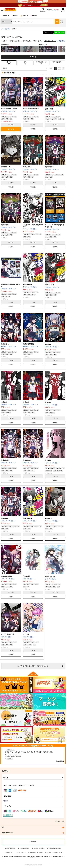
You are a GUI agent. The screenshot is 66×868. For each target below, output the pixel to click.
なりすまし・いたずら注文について (55, 853)
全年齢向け (6, 16)
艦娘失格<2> (5, 519)
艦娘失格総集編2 (6, 577)
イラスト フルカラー (14, 755)
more (37, 859)
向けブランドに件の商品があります (33, 667)
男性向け (25, 16)
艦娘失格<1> (5, 345)
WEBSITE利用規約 (11, 849)
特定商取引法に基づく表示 (36, 853)
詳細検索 (62, 22)
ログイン (55, 10)
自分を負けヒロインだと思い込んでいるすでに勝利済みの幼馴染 (30, 753)
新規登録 (47, 10)
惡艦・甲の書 (27, 285)
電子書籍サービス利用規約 (55, 849)
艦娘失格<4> (27, 461)
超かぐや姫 (10, 750)
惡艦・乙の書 (49, 285)
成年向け (15, 16)
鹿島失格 (48, 345)
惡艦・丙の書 (27, 519)
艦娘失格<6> (27, 167)
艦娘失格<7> (5, 225)
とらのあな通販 (5, 29)
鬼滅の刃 (10, 759)
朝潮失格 (48, 403)
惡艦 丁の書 (49, 110)
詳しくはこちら (60, 822)
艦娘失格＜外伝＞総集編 (53, 42)
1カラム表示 (63, 69)
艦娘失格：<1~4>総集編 (31, 109)
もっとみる (60, 762)
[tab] (25, 63)
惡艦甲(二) (48, 519)
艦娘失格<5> (49, 167)
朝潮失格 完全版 (28, 345)
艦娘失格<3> (5, 461)
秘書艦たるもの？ (51, 577)
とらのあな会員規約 (24, 849)
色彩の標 (48, 461)
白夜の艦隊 (27, 577)
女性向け (34, 16)
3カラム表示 (55, 69)
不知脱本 (26, 635)
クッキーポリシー (21, 853)
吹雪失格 (26, 403)
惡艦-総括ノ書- (6, 167)
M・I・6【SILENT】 (8, 635)
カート (11, 130)
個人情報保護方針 (8, 853)
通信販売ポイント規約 (39, 849)
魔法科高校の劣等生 (14, 757)
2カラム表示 (59, 69)
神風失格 (4, 403)
